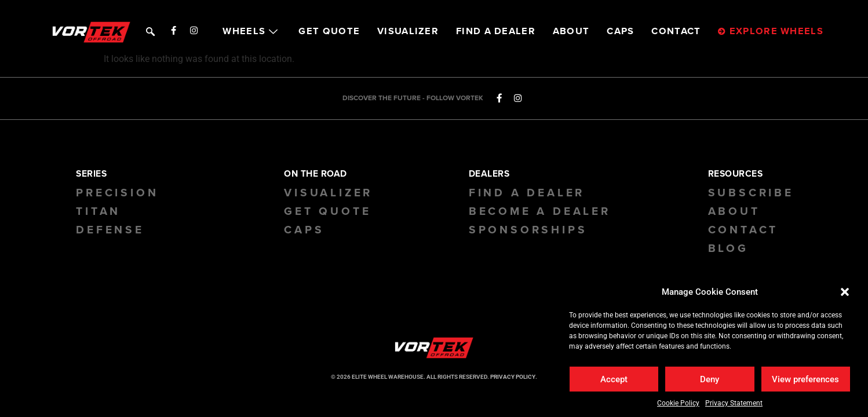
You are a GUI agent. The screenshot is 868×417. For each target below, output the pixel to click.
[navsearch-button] (149, 30)
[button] (845, 292)
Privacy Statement (734, 403)
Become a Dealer (540, 211)
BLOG (728, 248)
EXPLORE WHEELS (771, 31)
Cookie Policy (678, 403)
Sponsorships (528, 230)
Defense (110, 230)
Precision (117, 193)
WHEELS (252, 31)
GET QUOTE (329, 31)
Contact (743, 230)
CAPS (620, 31)
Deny (710, 379)
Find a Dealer (527, 193)
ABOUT (571, 31)
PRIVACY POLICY (513, 377)
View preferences (805, 379)
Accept (614, 379)
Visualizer (328, 193)
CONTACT (676, 31)
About (734, 211)
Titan (98, 211)
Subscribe (751, 193)
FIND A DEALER (496, 31)
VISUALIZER (408, 31)
